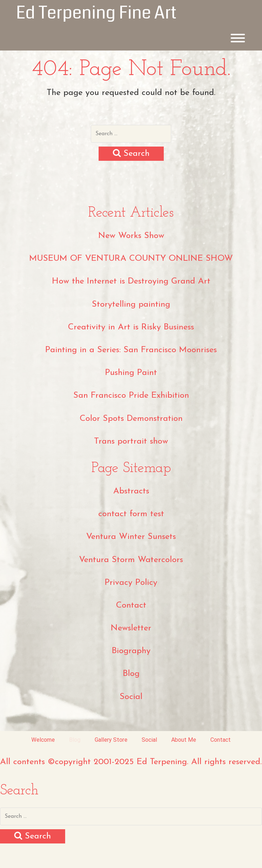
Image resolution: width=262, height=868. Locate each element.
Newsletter (131, 628)
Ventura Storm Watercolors (131, 560)
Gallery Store (111, 740)
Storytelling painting (131, 305)
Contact (131, 605)
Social (131, 697)
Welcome (43, 740)
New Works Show (131, 236)
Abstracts (131, 491)
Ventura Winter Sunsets (131, 537)
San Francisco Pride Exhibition (131, 396)
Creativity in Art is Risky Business (131, 327)
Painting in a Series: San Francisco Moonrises (131, 350)
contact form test (131, 514)
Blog (131, 674)
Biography (131, 651)
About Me (184, 740)
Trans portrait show (131, 441)
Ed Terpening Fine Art (96, 13)
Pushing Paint (131, 373)
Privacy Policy (131, 583)
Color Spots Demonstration (131, 419)
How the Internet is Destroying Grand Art (131, 281)
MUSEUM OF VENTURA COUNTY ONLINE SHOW (131, 259)
